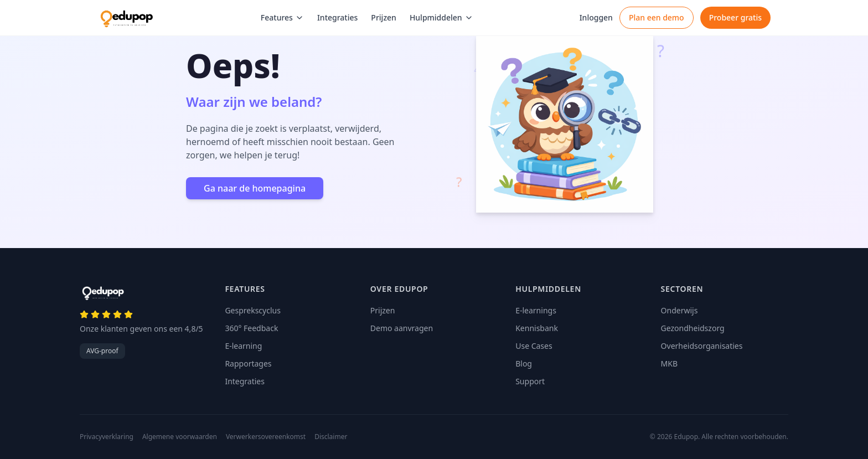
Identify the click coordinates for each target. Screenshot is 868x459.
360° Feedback (251, 328)
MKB (669, 363)
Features (282, 17)
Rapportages (248, 363)
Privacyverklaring (107, 437)
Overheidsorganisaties (702, 346)
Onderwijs (680, 310)
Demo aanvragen (402, 328)
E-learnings (536, 310)
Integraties (337, 17)
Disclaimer (331, 437)
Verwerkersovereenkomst (266, 437)
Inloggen (596, 17)
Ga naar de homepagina (255, 188)
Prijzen (384, 17)
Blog (524, 363)
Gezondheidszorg (693, 328)
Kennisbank (537, 328)
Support (530, 381)
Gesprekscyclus (253, 310)
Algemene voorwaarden (180, 437)
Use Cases (534, 346)
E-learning (243, 346)
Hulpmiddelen (441, 17)
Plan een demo (657, 17)
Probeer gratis (735, 17)
